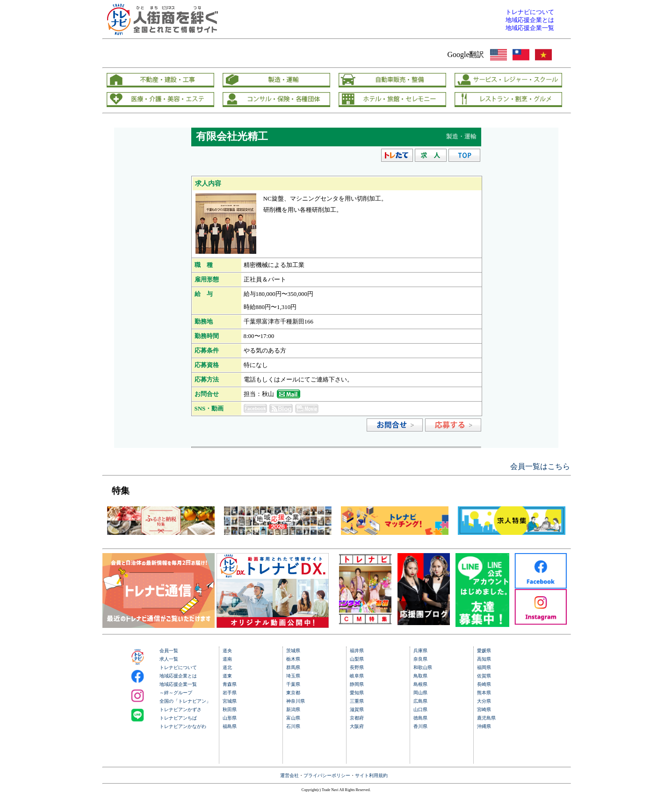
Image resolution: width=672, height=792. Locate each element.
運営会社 (289, 775)
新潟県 (293, 709)
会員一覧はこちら (540, 466)
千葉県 (293, 684)
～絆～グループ (176, 693)
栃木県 (293, 659)
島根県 (420, 684)
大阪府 (357, 726)
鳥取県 (420, 676)
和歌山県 (423, 667)
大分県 (484, 701)
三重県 (357, 701)
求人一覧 (169, 659)
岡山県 (420, 693)
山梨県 (357, 659)
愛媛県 (484, 651)
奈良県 (420, 659)
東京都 (293, 693)
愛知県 (357, 693)
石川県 (293, 726)
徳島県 (420, 718)
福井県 (357, 651)
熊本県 (484, 693)
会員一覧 (169, 651)
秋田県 (230, 709)
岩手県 (230, 693)
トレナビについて (178, 667)
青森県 (230, 684)
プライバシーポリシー (327, 775)
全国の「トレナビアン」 (185, 701)
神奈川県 (296, 701)
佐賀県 (484, 676)
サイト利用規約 (371, 775)
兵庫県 (420, 651)
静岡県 (357, 684)
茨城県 (293, 651)
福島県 (230, 726)
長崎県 (484, 684)
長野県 (357, 667)
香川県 (420, 726)
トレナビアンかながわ (183, 726)
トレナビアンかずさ (181, 709)
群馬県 (293, 667)
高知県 (484, 659)
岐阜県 (357, 676)
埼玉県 (293, 676)
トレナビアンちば (178, 718)
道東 (227, 676)
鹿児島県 (486, 718)
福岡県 (484, 667)
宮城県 (230, 701)
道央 (227, 651)
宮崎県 (484, 709)
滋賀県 (357, 709)
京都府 (357, 718)
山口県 (420, 709)
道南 (227, 659)
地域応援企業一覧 (178, 684)
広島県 (420, 701)
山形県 (230, 718)
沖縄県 (484, 726)
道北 (227, 667)
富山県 (293, 718)
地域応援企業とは (178, 676)
